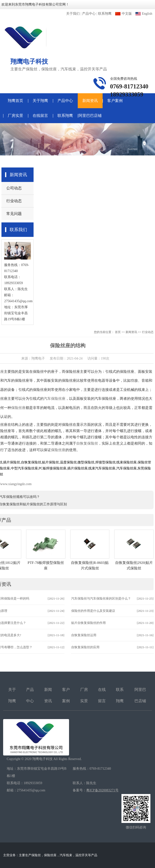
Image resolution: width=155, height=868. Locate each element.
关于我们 (73, 14)
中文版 (123, 14)
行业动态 (14, 201)
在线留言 (40, 116)
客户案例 (115, 101)
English (144, 14)
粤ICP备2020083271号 (102, 790)
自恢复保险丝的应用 (85, 647)
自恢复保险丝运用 (84, 635)
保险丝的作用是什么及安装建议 (93, 611)
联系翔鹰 (105, 14)
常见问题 (14, 214)
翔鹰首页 (15, 101)
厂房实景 (15, 116)
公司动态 (14, 188)
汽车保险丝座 (55, 399)
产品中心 (89, 14)
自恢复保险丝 (87, 443)
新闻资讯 (90, 101)
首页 (118, 332)
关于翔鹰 (40, 101)
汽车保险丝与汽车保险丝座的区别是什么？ (101, 598)
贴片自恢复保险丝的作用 (88, 623)
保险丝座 (18, 408)
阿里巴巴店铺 (90, 116)
